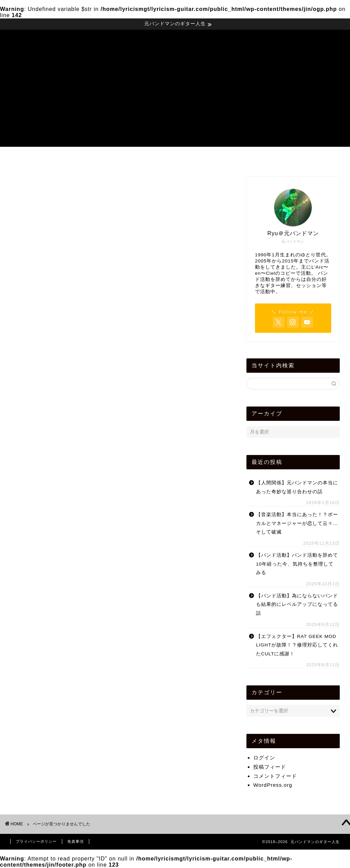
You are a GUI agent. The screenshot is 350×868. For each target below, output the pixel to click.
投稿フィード (270, 767)
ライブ (46, 592)
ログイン (264, 758)
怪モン (46, 619)
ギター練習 (52, 537)
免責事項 (76, 841)
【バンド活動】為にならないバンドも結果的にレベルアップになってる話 (297, 604)
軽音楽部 (49, 683)
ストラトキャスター (64, 565)
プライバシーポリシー (36, 841)
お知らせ (49, 492)
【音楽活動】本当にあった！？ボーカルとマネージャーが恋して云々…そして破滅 (297, 523)
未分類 (46, 637)
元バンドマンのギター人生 (175, 39)
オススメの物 (55, 529)
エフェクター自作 (61, 519)
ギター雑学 (52, 547)
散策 (43, 628)
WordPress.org (273, 785)
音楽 (43, 710)
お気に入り (52, 483)
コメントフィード (275, 776)
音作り (46, 701)
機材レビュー (177, 159)
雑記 (43, 692)
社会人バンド (55, 656)
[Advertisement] (175, 99)
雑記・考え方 (243, 159)
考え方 (46, 665)
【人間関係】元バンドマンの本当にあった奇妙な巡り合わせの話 (297, 487)
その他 (46, 501)
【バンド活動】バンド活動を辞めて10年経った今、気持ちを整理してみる (297, 564)
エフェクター (55, 510)
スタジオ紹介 (55, 556)
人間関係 (49, 601)
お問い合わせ (310, 159)
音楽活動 (49, 719)
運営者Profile (42, 159)
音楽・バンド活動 (110, 159)
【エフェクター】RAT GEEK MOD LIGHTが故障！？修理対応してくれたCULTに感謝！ (297, 645)
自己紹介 (49, 674)
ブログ (46, 583)
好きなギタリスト (61, 610)
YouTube (50, 475)
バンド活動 (52, 574)
